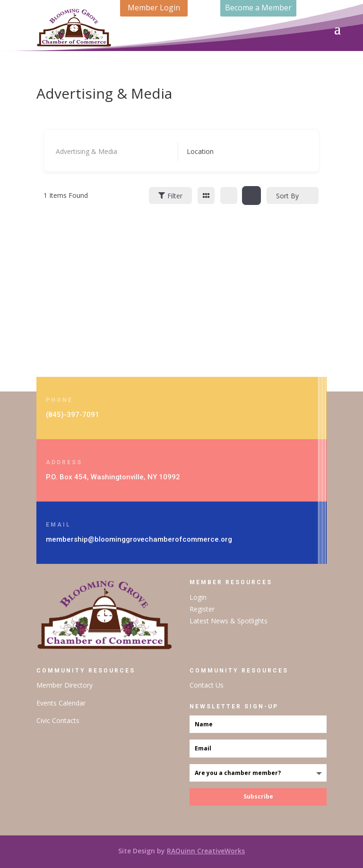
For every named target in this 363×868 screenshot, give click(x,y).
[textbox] (200, 152)
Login (198, 597)
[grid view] (206, 196)
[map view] (251, 196)
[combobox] (241, 152)
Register (202, 609)
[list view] (229, 196)
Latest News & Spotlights (229, 621)
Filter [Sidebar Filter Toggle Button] (170, 196)
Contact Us (207, 685)
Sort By (287, 196)
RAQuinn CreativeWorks (206, 851)
